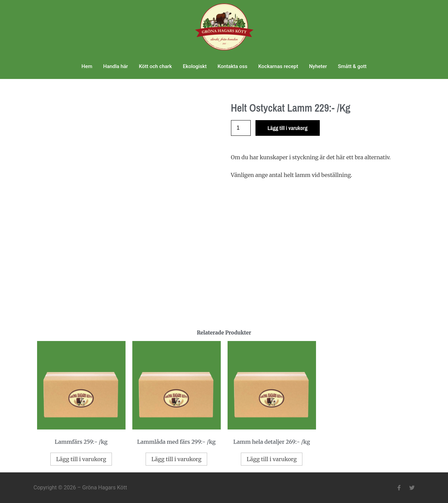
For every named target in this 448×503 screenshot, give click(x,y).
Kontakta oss (232, 66)
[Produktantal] (241, 128)
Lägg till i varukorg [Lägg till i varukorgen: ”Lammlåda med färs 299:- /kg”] (176, 459)
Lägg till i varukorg (288, 128)
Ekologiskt (195, 66)
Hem (87, 66)
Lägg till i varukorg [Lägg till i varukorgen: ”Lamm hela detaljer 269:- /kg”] (272, 459)
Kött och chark (155, 66)
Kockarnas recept (278, 66)
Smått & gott (352, 66)
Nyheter (318, 66)
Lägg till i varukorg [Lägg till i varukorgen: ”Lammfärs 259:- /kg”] (81, 459)
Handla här (115, 66)
